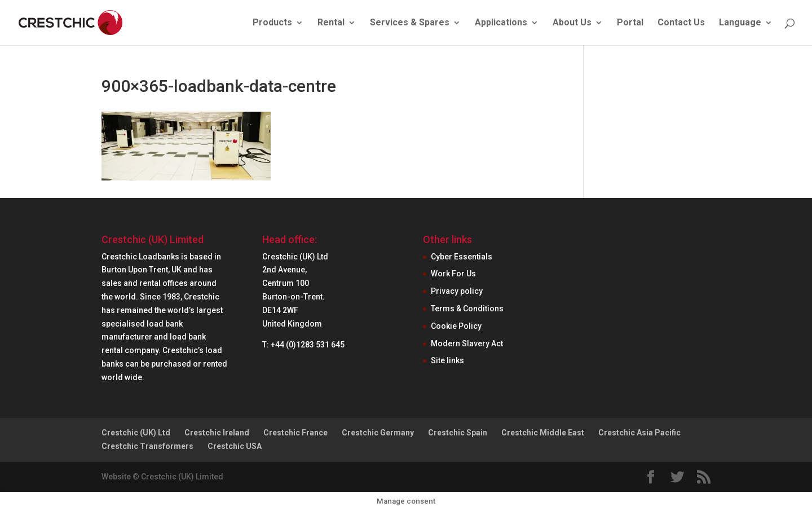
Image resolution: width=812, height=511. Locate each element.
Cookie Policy (456, 326)
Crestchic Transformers (147, 446)
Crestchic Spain (458, 433)
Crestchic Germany (378, 433)
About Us (572, 23)
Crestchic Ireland (217, 433)
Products (272, 23)
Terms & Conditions (467, 309)
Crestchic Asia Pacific (639, 433)
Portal (630, 23)
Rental (331, 23)
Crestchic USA (235, 446)
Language (740, 23)
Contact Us (681, 23)
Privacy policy (457, 291)
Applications (501, 23)
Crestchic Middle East (543, 433)
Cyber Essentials (462, 257)
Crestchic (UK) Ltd (136, 433)
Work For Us (453, 274)
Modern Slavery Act (467, 343)
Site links (447, 360)
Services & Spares (410, 23)
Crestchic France (295, 433)
